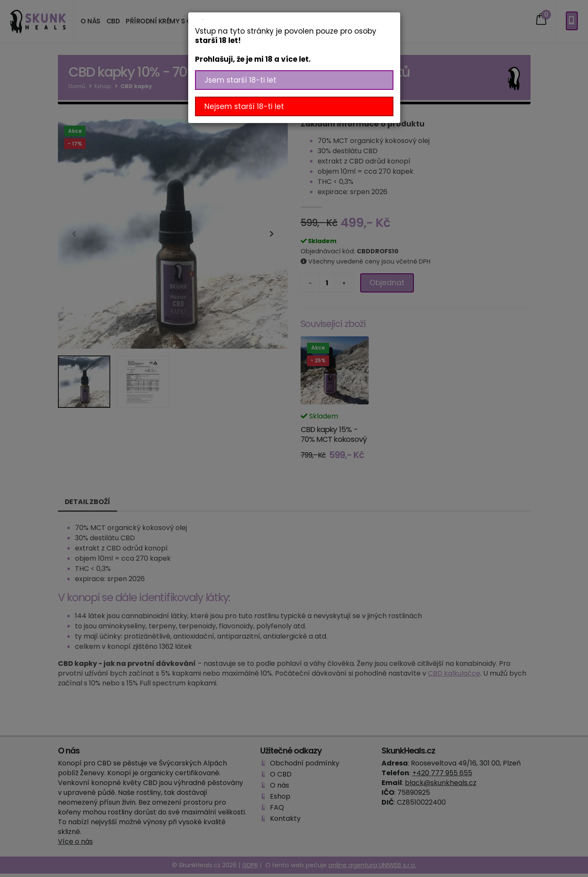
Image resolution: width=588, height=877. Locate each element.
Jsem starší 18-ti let (240, 80)
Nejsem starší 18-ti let (244, 106)
